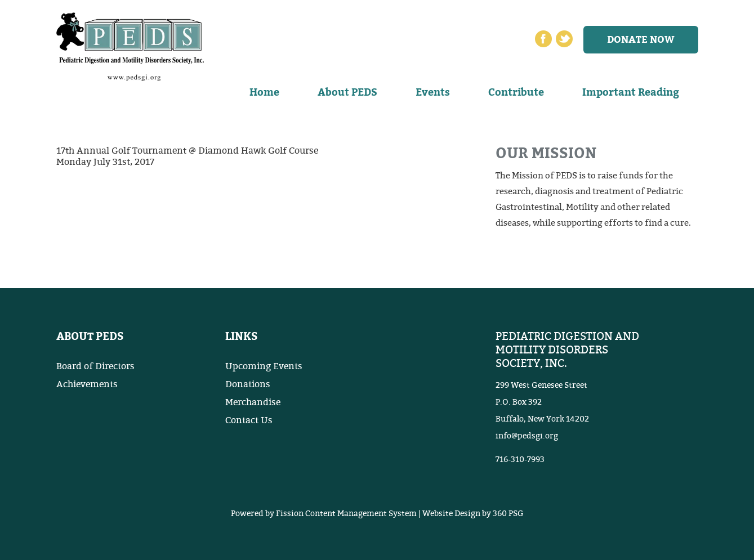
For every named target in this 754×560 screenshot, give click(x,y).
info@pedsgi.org (527, 436)
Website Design (451, 514)
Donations (248, 384)
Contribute (516, 92)
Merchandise (253, 402)
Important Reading (631, 92)
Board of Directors (95, 366)
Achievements (87, 384)
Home (264, 92)
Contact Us (249, 420)
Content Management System (361, 514)
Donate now (641, 40)
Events (433, 92)
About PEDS (347, 92)
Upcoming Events (264, 366)
